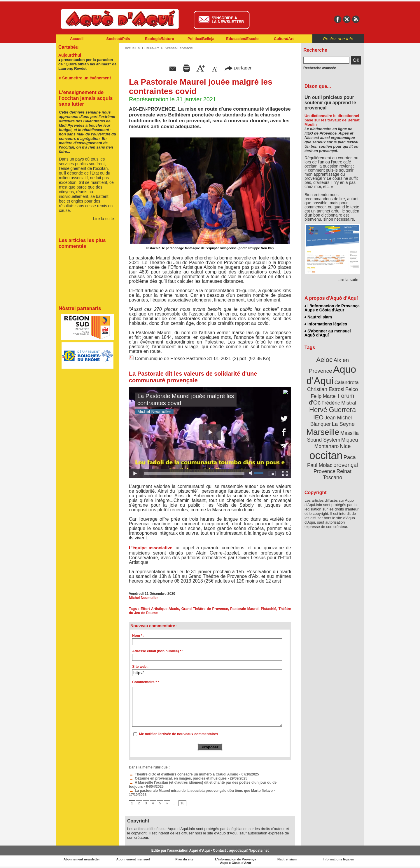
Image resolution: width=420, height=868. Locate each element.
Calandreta (347, 382)
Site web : (140, 667)
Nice (345, 446)
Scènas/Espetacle (179, 48)
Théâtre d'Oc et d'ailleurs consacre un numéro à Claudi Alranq (184, 774)
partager (238, 68)
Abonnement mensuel (133, 859)
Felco (352, 389)
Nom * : (138, 636)
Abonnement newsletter (82, 859)
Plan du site (184, 859)
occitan (326, 455)
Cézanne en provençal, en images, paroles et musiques (178, 778)
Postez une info (338, 39)
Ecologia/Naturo (160, 39)
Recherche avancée (320, 68)
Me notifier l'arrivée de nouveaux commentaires (179, 734)
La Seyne (343, 424)
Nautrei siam (318, 317)
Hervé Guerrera (332, 410)
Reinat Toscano (337, 474)
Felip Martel (324, 396)
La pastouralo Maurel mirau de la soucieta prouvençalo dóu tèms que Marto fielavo (201, 791)
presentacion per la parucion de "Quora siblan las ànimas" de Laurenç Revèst (87, 64)
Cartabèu (68, 47)
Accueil (77, 39)
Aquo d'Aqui (331, 375)
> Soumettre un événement (85, 78)
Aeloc (324, 360)
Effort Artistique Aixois (160, 609)
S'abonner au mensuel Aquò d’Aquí (328, 333)
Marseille (323, 432)
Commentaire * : (146, 682)
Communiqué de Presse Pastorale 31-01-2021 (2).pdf (190, 359)
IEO (318, 417)
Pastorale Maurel (244, 609)
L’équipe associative (152, 548)
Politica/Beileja (201, 39)
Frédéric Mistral (339, 403)
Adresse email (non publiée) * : (158, 651)
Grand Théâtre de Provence (205, 609)
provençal (346, 465)
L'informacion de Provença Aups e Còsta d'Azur (332, 308)
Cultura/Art (284, 39)
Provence (324, 471)
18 (182, 803)
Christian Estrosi (326, 389)
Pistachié (268, 609)
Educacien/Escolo (242, 39)
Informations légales (326, 324)
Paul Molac (320, 465)
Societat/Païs (118, 39)
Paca (350, 457)
